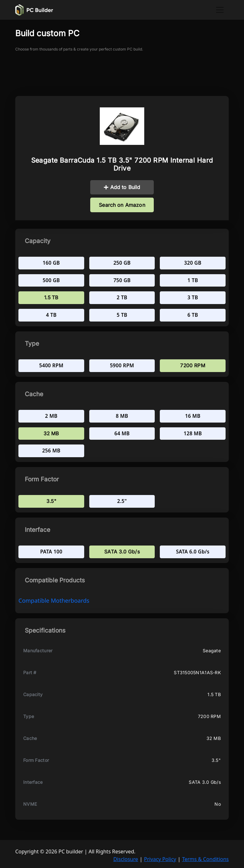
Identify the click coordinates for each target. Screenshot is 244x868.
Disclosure (126, 859)
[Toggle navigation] (220, 10)
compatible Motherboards (54, 600)
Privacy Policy (160, 859)
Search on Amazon (122, 205)
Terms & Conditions (205, 859)
